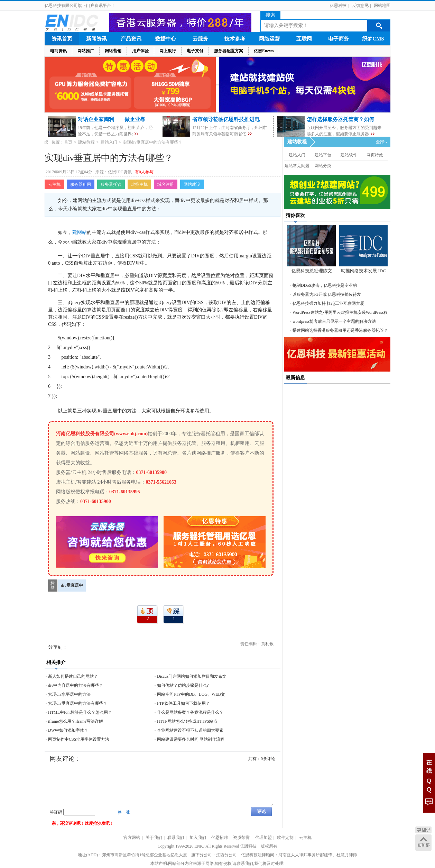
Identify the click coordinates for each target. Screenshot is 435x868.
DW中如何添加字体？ (68, 730)
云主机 (54, 184)
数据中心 (166, 39)
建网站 (80, 232)
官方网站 (132, 838)
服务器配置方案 (229, 51)
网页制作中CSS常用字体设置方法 (79, 739)
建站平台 (323, 155)
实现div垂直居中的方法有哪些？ (78, 703)
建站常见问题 (297, 166)
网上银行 (168, 51)
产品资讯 (131, 39)
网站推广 (86, 51)
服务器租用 (81, 184)
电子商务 (339, 39)
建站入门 (109, 142)
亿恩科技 (338, 6)
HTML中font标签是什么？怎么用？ (80, 712)
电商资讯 (58, 51)
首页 (68, 142)
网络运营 (269, 39)
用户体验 (140, 51)
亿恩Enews (264, 51)
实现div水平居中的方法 (69, 694)
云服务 (200, 39)
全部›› (381, 142)
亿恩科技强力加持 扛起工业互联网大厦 (328, 303)
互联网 (304, 39)
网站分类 (323, 166)
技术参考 (235, 39)
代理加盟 (263, 838)
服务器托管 (111, 184)
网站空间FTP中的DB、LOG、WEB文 (191, 694)
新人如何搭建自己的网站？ (73, 676)
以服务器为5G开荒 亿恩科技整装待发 (327, 294)
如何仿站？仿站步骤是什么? (183, 685)
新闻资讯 (96, 39)
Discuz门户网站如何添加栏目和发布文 (192, 676)
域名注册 (166, 184)
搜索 (270, 15)
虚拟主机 (139, 184)
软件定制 (285, 838)
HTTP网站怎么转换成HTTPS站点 (187, 721)
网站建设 (192, 184)
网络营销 (113, 51)
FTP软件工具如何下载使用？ (183, 703)
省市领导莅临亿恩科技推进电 (226, 119)
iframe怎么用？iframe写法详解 (76, 721)
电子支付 (195, 51)
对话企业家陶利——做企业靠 (112, 119)
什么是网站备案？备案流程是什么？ (190, 712)
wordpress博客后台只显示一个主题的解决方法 (334, 321)
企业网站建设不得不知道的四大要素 (190, 730)
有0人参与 (144, 172)
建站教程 (86, 142)
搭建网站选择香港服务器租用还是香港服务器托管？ (340, 330)
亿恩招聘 (220, 838)
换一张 (124, 812)
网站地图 (382, 6)
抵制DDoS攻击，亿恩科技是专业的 (325, 285)
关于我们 (154, 838)
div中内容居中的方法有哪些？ (76, 685)
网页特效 (375, 155)
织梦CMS (373, 39)
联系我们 (176, 838)
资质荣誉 (241, 838)
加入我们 (198, 838)
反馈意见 (360, 6)
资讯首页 (62, 39)
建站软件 (349, 155)
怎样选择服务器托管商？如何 (340, 119)
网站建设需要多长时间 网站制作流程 (191, 739)
